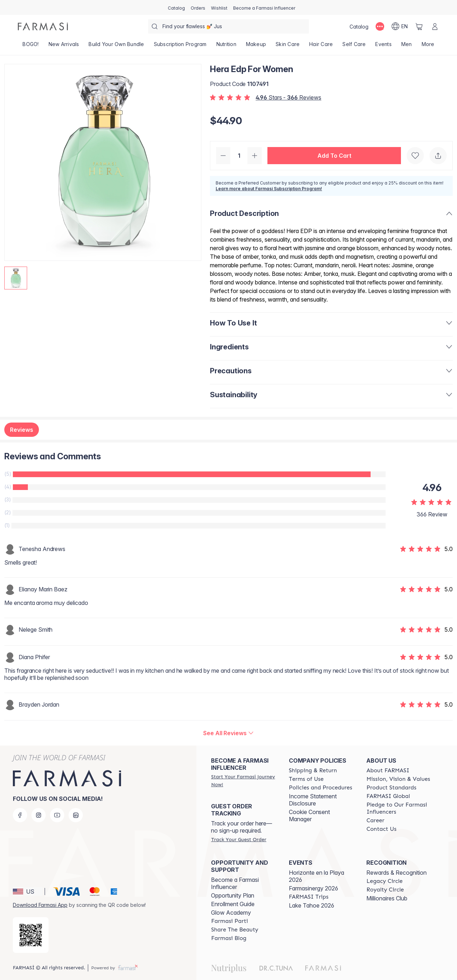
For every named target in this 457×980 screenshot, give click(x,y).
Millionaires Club (387, 898)
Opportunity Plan (233, 895)
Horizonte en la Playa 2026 (317, 876)
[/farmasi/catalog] (176, 7)
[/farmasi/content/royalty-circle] (385, 890)
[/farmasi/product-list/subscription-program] (180, 46)
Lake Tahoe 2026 (312, 905)
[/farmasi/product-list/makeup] (256, 46)
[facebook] (20, 815)
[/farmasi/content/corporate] (388, 796)
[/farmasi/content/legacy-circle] (384, 881)
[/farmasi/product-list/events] (383, 46)
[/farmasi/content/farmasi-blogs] (229, 938)
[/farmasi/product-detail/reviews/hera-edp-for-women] (228, 733)
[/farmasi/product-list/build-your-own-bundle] (116, 46)
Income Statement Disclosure (313, 800)
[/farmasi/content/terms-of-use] (306, 779)
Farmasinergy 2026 (313, 888)
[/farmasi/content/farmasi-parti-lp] (229, 921)
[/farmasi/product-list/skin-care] (288, 46)
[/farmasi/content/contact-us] (381, 829)
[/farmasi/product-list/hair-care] (321, 46)
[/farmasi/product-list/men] (406, 46)
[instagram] (39, 815)
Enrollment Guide (233, 904)
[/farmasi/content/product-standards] (391, 788)
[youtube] (57, 815)
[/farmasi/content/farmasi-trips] (309, 897)
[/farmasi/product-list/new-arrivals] (64, 46)
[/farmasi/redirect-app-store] (31, 935)
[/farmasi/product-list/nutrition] (226, 46)
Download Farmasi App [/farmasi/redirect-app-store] (40, 905)
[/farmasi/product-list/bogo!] (31, 46)
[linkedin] (76, 815)
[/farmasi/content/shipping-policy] (313, 771)
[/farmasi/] (43, 26)
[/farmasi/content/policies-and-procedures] (320, 788)
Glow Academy (231, 913)
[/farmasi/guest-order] (238, 839)
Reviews (22, 430)
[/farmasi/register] (198, 7)
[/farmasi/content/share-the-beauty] (235, 930)
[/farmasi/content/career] (375, 820)
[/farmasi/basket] (419, 26)
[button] (334, 156)
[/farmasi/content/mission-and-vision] (398, 779)
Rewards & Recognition (396, 873)
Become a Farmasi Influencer (235, 883)
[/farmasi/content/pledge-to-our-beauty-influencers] (399, 808)
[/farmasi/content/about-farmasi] (388, 771)
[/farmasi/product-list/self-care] (354, 46)
